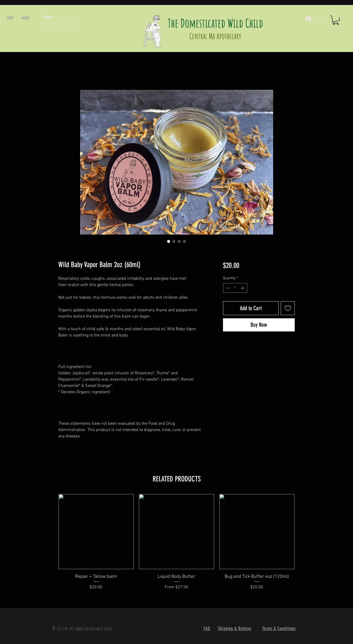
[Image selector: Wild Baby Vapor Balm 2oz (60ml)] (169, 241)
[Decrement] (227, 288)
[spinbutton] (235, 288)
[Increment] (243, 288)
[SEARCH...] (53, 18)
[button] (10, 18)
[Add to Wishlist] (288, 308)
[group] (176, 546)
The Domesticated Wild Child (216, 23)
